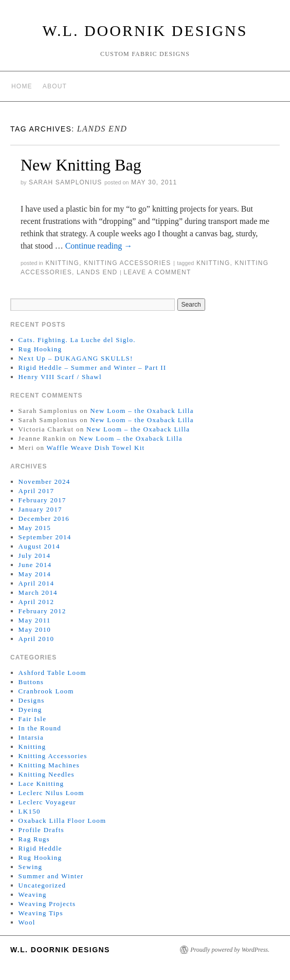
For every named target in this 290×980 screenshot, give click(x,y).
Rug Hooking (40, 349)
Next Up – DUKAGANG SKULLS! (76, 358)
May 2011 (35, 620)
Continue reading (99, 246)
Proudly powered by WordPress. (230, 950)
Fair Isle (33, 719)
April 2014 (37, 583)
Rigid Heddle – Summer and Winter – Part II (93, 367)
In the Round (40, 728)
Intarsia (31, 737)
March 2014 (38, 592)
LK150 (30, 811)
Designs (32, 700)
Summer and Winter (51, 876)
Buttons (31, 682)
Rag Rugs (34, 839)
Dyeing (30, 710)
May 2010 (35, 629)
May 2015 (35, 528)
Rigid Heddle (40, 848)
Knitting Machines (49, 765)
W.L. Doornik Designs (145, 31)
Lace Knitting (41, 784)
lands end (97, 272)
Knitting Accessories (127, 263)
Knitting (62, 263)
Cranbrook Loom (46, 691)
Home (22, 86)
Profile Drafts (41, 830)
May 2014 (35, 574)
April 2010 (37, 639)
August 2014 (39, 546)
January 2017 (40, 509)
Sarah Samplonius (66, 182)
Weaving (33, 894)
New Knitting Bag (81, 165)
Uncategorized (42, 885)
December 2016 (44, 519)
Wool (27, 922)
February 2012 (42, 611)
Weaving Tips (41, 913)
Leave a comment (157, 272)
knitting (213, 263)
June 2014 (35, 565)
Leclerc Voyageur (47, 802)
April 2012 (37, 602)
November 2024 (44, 482)
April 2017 (37, 491)
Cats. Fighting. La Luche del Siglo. (77, 340)
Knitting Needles (47, 774)
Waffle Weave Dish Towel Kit (96, 448)
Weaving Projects (47, 904)
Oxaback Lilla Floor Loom (62, 821)
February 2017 (42, 500)
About (55, 86)
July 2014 (35, 555)
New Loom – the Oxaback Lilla (142, 411)
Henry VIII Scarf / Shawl (60, 377)
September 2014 (45, 537)
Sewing (31, 867)
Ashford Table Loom (52, 673)
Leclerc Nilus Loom (51, 793)
